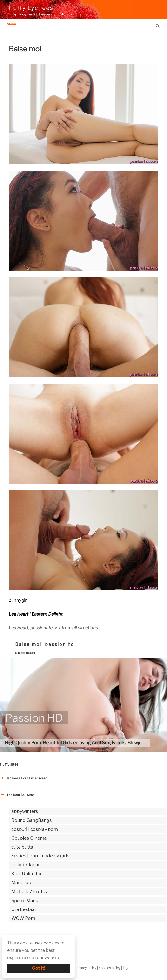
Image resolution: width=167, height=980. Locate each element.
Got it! (39, 968)
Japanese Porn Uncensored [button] (24, 778)
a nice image (26, 653)
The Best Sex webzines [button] (20, 939)
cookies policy (110, 968)
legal (127, 968)
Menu (9, 24)
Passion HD (34, 718)
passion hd (60, 644)
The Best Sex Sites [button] (17, 795)
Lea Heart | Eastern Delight (36, 614)
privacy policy (86, 968)
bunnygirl (18, 600)
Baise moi (28, 644)
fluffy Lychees (31, 8)
